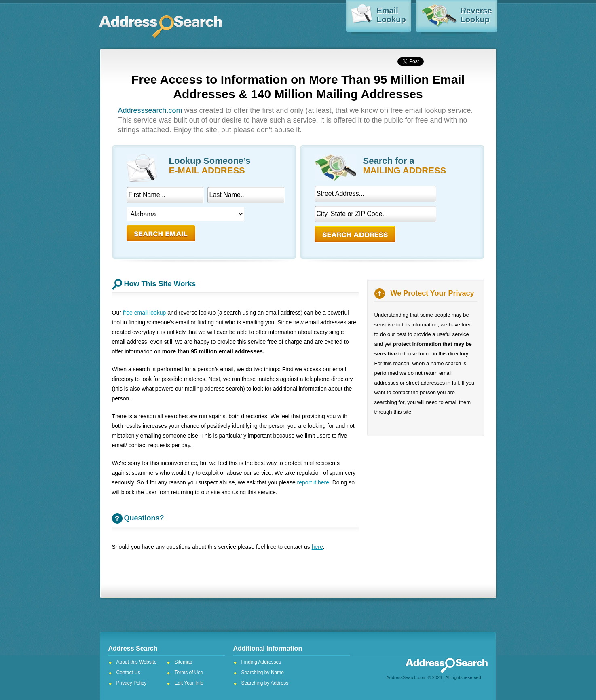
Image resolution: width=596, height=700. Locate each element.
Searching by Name (263, 673)
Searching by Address (265, 683)
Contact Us (128, 673)
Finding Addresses (261, 662)
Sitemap (184, 662)
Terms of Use (189, 673)
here (317, 547)
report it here (313, 482)
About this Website (137, 662)
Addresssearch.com (150, 110)
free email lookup (145, 313)
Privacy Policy (132, 683)
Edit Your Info (189, 683)
